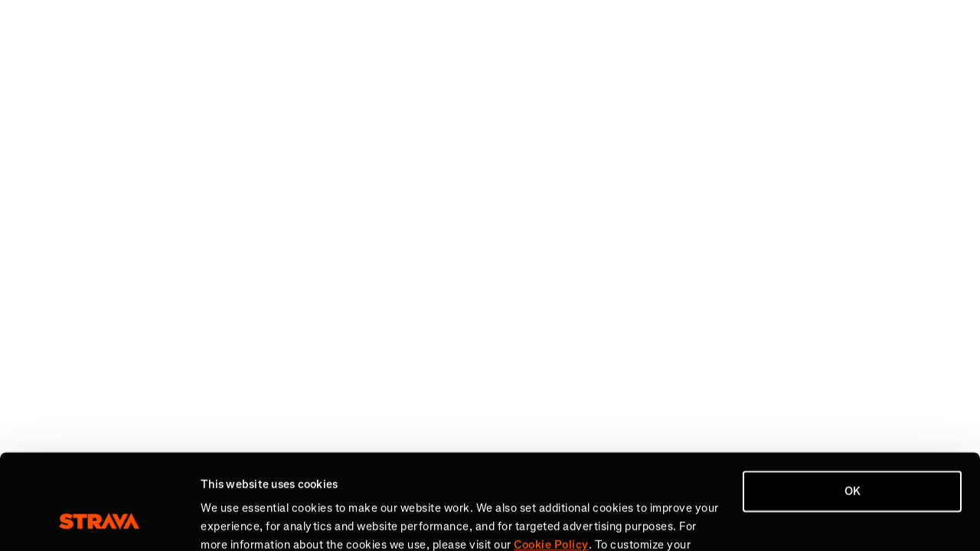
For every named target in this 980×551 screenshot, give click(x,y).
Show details (234, 521)
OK (853, 407)
